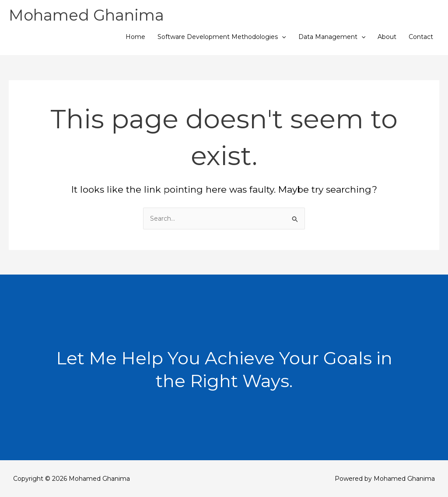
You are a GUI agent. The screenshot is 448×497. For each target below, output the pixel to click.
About (387, 37)
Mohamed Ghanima (86, 15)
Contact (421, 37)
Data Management (332, 37)
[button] (282, 37)
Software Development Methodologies (222, 37)
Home (135, 37)
